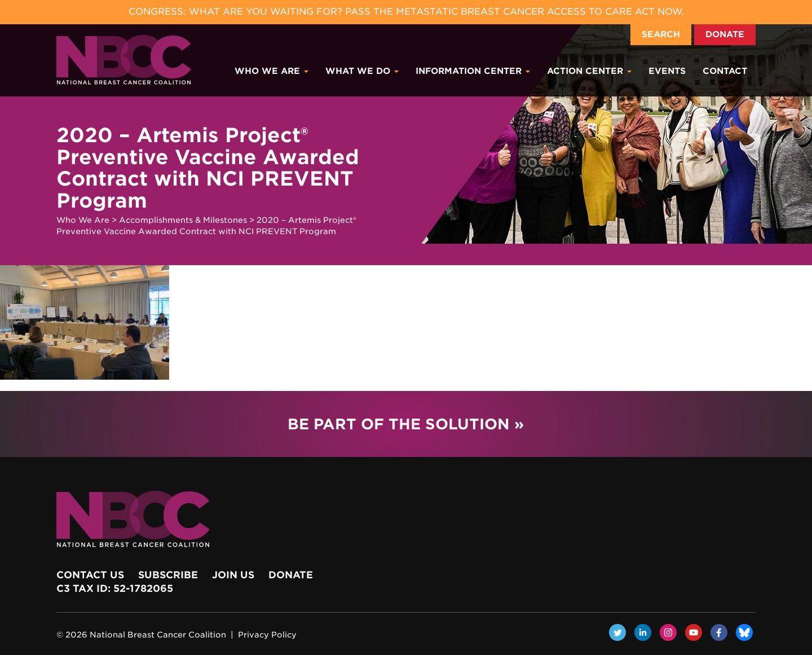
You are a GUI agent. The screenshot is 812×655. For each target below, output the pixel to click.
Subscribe (168, 575)
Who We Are (272, 71)
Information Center (473, 71)
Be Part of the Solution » (406, 424)
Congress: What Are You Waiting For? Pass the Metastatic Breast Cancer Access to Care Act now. (406, 12)
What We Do (362, 71)
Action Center (589, 71)
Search (661, 34)
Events (667, 71)
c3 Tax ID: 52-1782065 (115, 588)
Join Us (233, 575)
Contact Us (90, 575)
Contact (725, 71)
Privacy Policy (267, 635)
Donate (725, 34)
